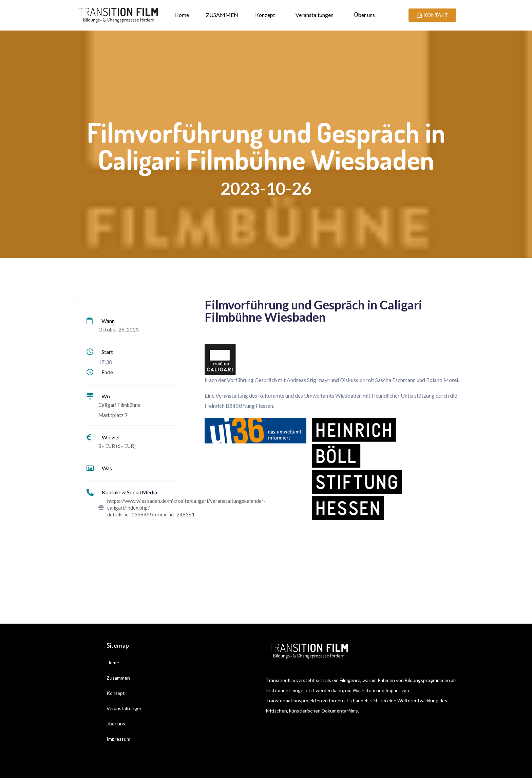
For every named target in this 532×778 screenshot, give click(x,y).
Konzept (265, 15)
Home (182, 15)
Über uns (364, 15)
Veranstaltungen (315, 15)
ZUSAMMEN (222, 15)
